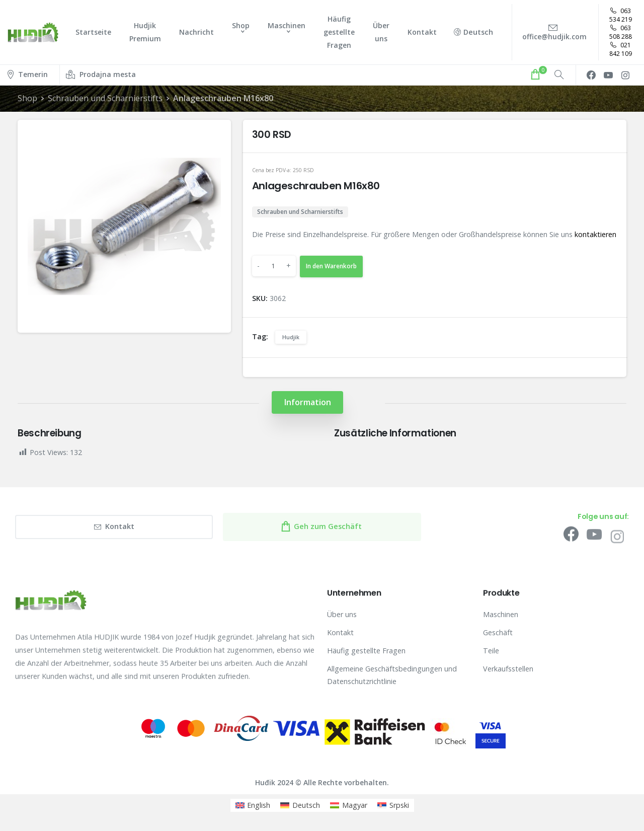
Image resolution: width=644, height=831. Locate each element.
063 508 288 (621, 32)
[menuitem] (253, 805)
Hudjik (291, 337)
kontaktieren (595, 234)
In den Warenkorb (331, 266)
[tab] (307, 402)
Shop (27, 98)
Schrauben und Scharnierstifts (105, 98)
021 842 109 (621, 49)
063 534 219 (621, 15)
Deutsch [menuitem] (306, 805)
